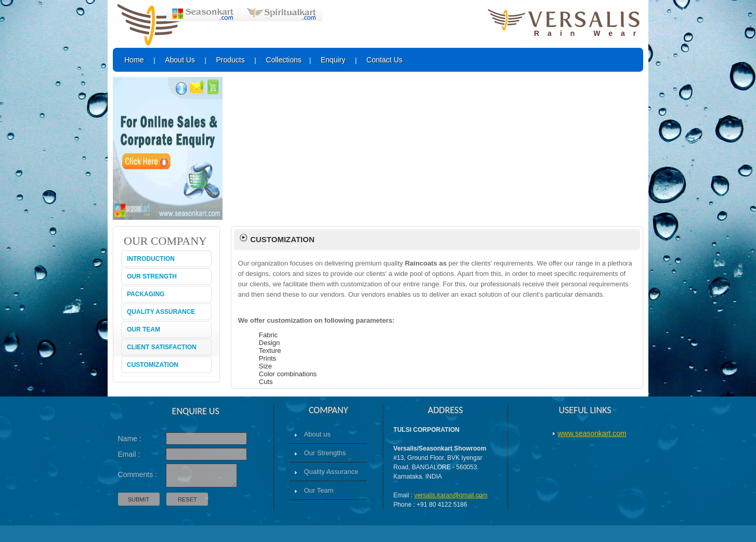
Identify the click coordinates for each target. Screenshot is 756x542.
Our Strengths (325, 453)
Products (230, 60)
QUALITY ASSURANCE (161, 312)
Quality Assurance (331, 472)
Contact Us (384, 60)
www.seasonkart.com (592, 433)
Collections (283, 60)
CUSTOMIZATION (153, 365)
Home (134, 60)
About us (317, 434)
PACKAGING (146, 294)
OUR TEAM (144, 329)
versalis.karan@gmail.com (451, 495)
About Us (180, 60)
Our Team (318, 490)
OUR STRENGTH (152, 276)
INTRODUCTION (151, 259)
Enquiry (333, 60)
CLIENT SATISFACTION (162, 347)
